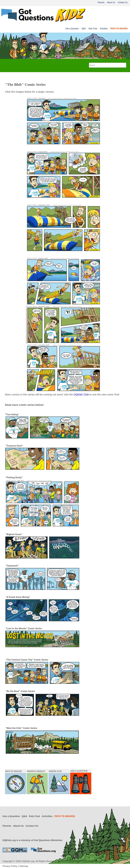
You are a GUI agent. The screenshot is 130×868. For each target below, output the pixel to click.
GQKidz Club (81, 394)
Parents (101, 2)
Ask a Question (72, 29)
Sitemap (24, 866)
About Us (111, 2)
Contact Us (123, 2)
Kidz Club (93, 29)
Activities (104, 29)
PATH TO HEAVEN (119, 29)
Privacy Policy (10, 866)
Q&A (84, 29)
